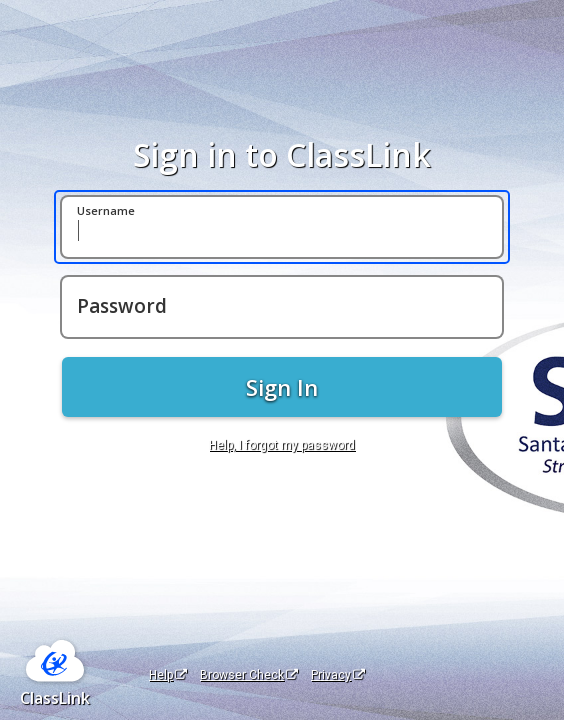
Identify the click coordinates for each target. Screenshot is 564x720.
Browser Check (249, 675)
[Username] (282, 227)
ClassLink (55, 698)
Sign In (282, 387)
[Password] (282, 307)
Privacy (338, 675)
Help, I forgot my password (282, 445)
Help (168, 675)
